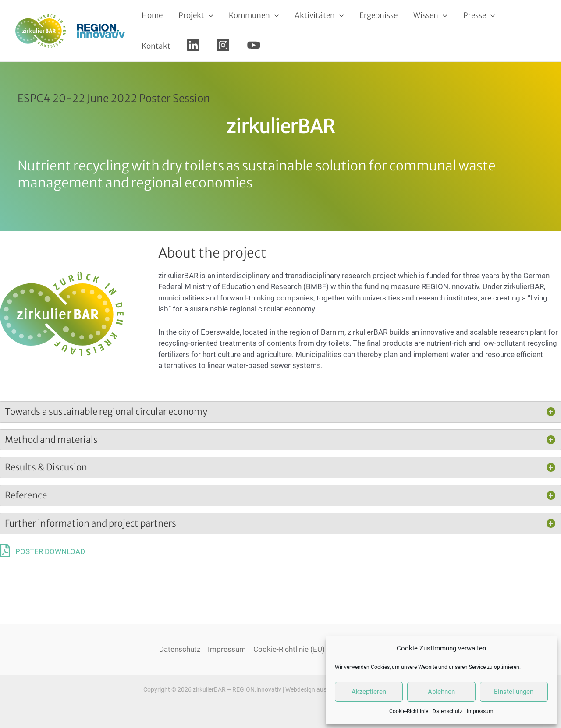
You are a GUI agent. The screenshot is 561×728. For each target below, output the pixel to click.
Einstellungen (514, 692)
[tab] (280, 412)
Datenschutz (447, 711)
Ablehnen (441, 692)
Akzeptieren (369, 692)
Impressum (480, 711)
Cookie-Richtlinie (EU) (289, 649)
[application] (207, 15)
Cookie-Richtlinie (409, 711)
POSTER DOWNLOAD (50, 551)
